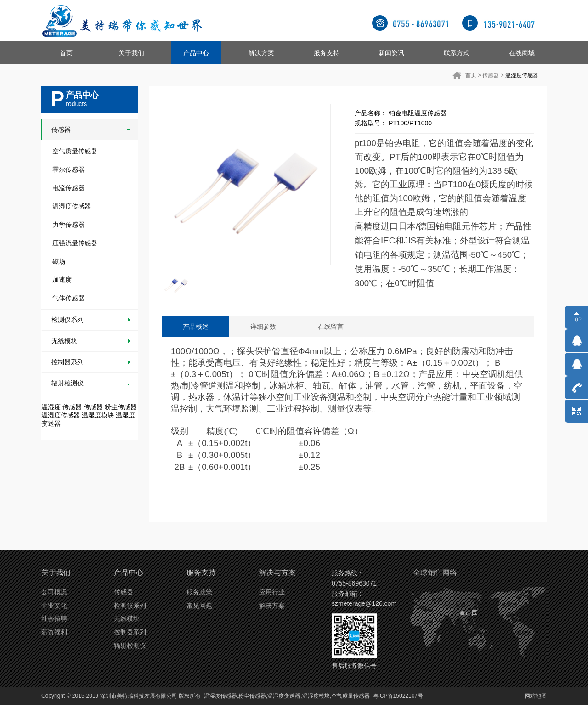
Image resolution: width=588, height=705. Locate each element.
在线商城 (522, 53)
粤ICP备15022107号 (398, 696)
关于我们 (131, 53)
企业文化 (54, 605)
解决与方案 (277, 572)
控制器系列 (68, 362)
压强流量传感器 (75, 243)
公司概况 (54, 592)
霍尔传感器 (68, 169)
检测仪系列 (68, 320)
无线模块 (64, 341)
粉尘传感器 (121, 407)
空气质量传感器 (75, 151)
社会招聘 (54, 619)
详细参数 (263, 327)
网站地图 (536, 696)
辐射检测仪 (68, 383)
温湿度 (51, 407)
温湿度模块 (98, 415)
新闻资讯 (391, 53)
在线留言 (331, 327)
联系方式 (457, 53)
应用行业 (272, 592)
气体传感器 (68, 298)
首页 (66, 53)
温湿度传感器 (522, 75)
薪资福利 (54, 632)
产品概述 (196, 327)
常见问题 (199, 605)
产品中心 (196, 53)
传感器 (491, 75)
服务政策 (199, 592)
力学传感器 (68, 225)
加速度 (62, 280)
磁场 (59, 261)
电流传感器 (68, 188)
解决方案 (261, 53)
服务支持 (327, 53)
